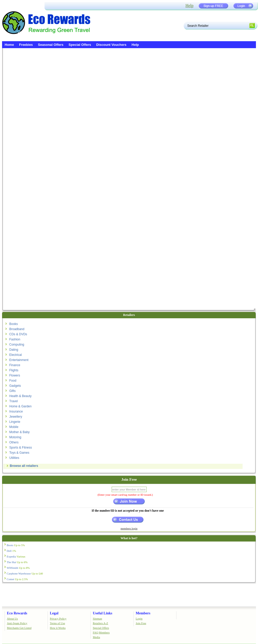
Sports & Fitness (21, 448)
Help (189, 6)
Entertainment (19, 360)
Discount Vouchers (111, 45)
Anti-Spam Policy (17, 623)
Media (96, 637)
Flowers (15, 375)
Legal (54, 613)
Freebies (26, 45)
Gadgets (15, 386)
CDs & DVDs (18, 334)
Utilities (14, 458)
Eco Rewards (17, 613)
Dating (14, 350)
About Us (12, 619)
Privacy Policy (58, 619)
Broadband (17, 329)
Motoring (15, 437)
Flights (14, 370)
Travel (14, 401)
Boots (16, 545)
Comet (17, 579)
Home (9, 45)
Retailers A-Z (101, 623)
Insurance (16, 411)
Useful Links (103, 613)
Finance (15, 365)
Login (139, 619)
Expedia (16, 556)
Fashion (15, 339)
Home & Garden (20, 406)
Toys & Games (19, 453)
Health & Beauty (20, 396)
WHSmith (18, 568)
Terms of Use (57, 623)
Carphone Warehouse (25, 573)
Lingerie (15, 422)
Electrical (16, 355)
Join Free (141, 623)
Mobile (14, 427)
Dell (11, 551)
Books (14, 324)
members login (129, 528)
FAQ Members (101, 632)
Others (14, 442)
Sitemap (97, 619)
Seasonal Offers (51, 45)
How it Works (58, 628)
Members (143, 613)
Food (13, 381)
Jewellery (16, 417)
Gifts (12, 391)
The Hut (17, 562)
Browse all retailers (24, 466)
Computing (17, 345)
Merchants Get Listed (19, 628)
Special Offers (80, 45)
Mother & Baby (19, 432)
